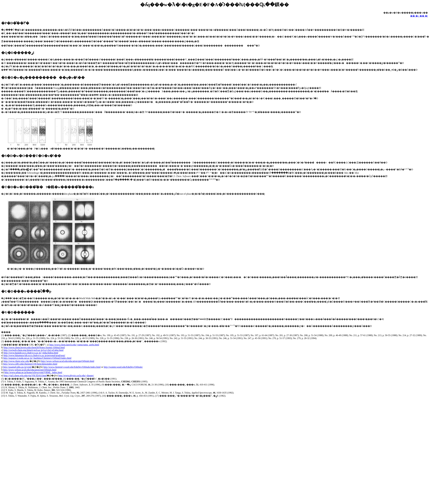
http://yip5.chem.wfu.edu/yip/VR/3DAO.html (25, 376)
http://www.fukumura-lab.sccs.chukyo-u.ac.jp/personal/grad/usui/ (34, 355)
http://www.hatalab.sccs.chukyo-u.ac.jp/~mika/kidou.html (31, 353)
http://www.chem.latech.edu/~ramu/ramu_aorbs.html (74, 345)
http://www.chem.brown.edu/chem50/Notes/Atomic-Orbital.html (34, 347)
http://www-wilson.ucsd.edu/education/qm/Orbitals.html (68, 361)
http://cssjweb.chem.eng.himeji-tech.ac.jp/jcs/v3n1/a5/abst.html (33, 350)
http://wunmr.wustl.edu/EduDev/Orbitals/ (123, 367)
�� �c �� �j (419, 16)
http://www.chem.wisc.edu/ (17, 361)
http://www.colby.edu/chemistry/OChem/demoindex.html (30, 364)
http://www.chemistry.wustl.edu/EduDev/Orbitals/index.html (72, 367)
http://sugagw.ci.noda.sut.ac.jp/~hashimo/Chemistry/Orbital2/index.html (37, 358)
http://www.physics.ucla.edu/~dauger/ (76, 376)
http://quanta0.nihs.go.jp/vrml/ (18, 367)
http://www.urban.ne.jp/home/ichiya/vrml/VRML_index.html (33, 372)
